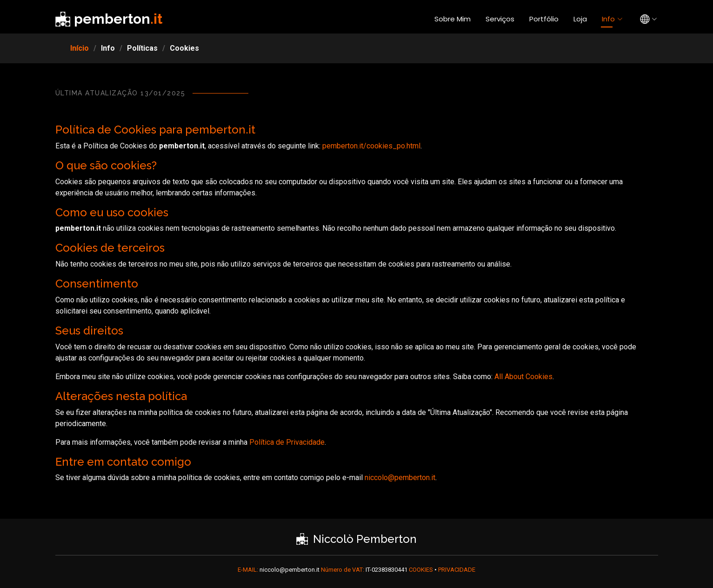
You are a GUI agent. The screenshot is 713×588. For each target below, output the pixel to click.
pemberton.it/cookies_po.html (371, 146)
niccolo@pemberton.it (400, 478)
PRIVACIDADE (457, 570)
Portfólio (544, 19)
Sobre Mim (453, 19)
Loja (580, 19)
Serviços (500, 19)
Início (80, 48)
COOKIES (422, 570)
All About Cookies (523, 377)
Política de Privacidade (287, 442)
